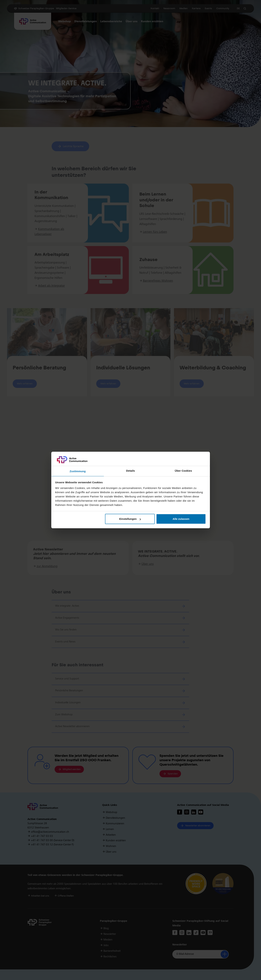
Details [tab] (131, 471)
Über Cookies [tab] (183, 471)
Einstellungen (130, 519)
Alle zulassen (181, 519)
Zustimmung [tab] (78, 471)
